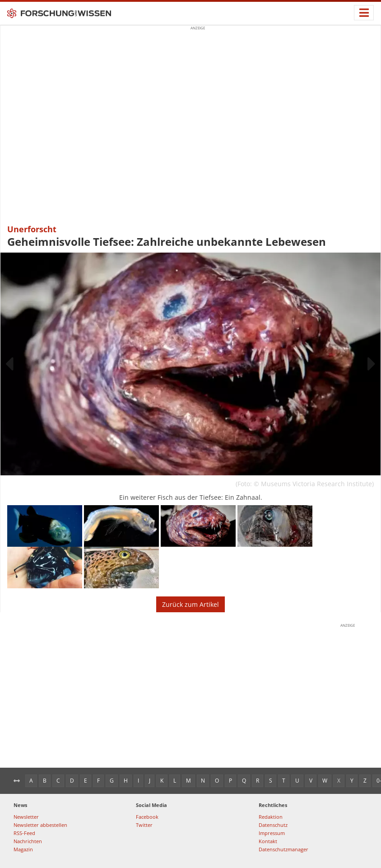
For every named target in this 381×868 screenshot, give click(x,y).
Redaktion (271, 817)
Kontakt (268, 841)
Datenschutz (273, 825)
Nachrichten (28, 841)
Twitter (144, 825)
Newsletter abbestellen (40, 825)
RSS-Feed (24, 833)
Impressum (272, 833)
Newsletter (26, 817)
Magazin (23, 849)
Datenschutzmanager (283, 849)
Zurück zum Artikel (190, 604)
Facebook (147, 817)
